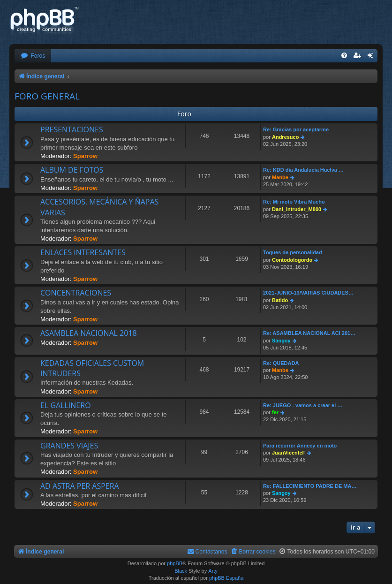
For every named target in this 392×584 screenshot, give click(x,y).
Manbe (280, 177)
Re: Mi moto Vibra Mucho (294, 202)
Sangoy (281, 341)
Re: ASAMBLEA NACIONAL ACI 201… (309, 333)
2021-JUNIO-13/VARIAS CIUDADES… (308, 293)
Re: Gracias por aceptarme (296, 129)
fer (275, 412)
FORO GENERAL (47, 96)
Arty (213, 571)
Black (181, 571)
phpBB (175, 563)
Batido (280, 300)
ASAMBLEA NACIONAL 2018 (89, 333)
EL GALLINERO (66, 405)
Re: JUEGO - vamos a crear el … (303, 405)
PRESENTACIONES (72, 129)
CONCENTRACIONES (76, 293)
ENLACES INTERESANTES (83, 252)
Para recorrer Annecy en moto (300, 446)
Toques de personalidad (293, 252)
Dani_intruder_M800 (297, 209)
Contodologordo (292, 260)
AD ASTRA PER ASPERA (80, 486)
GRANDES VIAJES (69, 446)
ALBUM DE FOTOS (72, 170)
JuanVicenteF (289, 453)
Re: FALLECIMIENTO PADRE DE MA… (310, 486)
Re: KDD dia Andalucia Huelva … (303, 170)
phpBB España (226, 578)
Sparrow (85, 156)
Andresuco (285, 137)
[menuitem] (33, 56)
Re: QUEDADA (281, 363)
